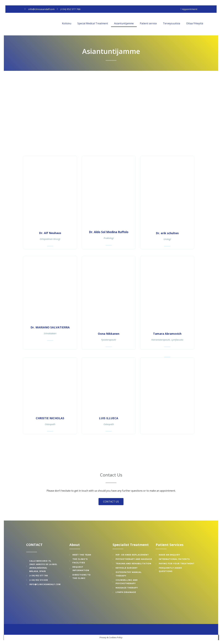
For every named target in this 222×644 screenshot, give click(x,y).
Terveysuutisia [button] (172, 24)
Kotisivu (67, 24)
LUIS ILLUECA (109, 418)
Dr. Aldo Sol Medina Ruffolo (109, 232)
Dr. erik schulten (167, 233)
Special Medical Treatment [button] (93, 24)
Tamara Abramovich (167, 333)
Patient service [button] (148, 24)
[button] (211, 24)
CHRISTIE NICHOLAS (50, 418)
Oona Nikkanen (109, 333)
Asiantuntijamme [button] (124, 24)
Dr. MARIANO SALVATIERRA (50, 327)
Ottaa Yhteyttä (195, 24)
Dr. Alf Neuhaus (50, 233)
